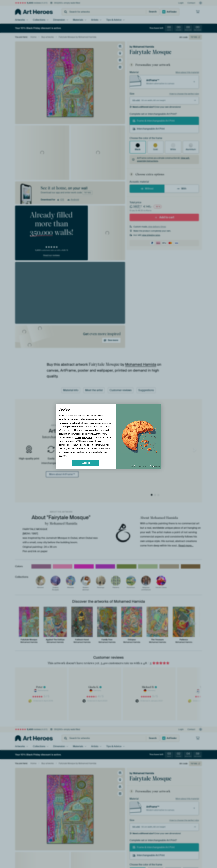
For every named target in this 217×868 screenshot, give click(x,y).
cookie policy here (83, 437)
